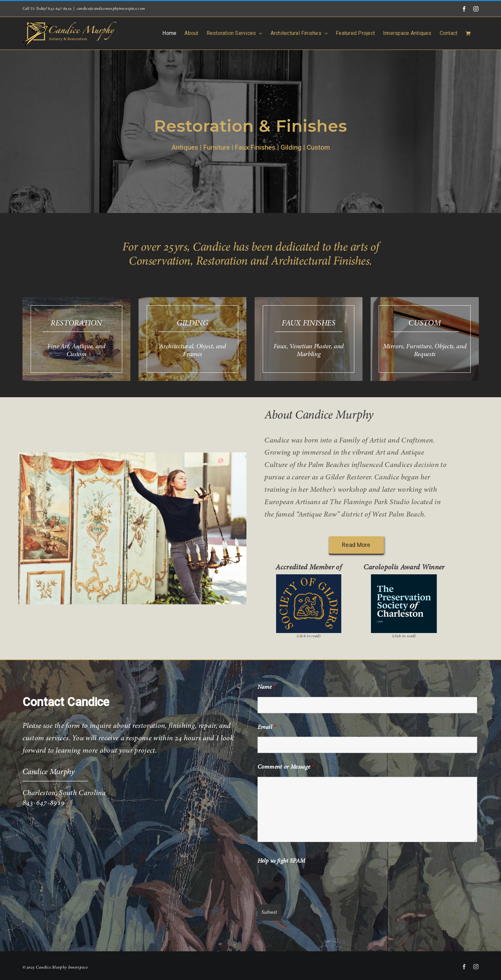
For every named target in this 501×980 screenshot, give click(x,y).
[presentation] (307, 883)
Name (267, 687)
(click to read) (309, 636)
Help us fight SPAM (281, 861)
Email (267, 728)
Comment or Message (286, 767)
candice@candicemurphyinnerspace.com (111, 9)
